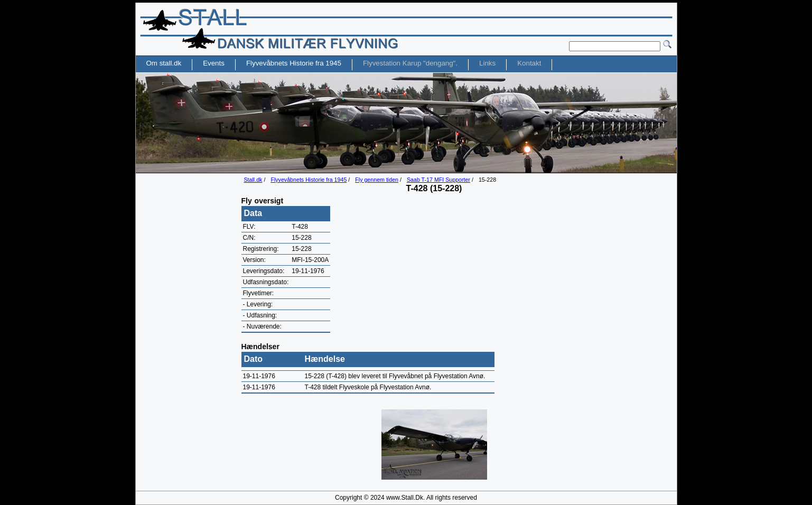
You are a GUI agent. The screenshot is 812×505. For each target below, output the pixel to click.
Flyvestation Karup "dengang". (410, 63)
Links (487, 63)
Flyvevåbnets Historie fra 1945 (309, 180)
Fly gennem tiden (377, 180)
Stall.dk (253, 180)
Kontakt (529, 63)
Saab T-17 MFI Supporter (438, 180)
